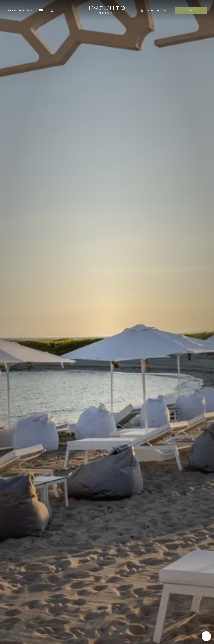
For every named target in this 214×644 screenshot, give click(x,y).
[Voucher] (147, 11)
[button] (206, 636)
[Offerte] (163, 11)
